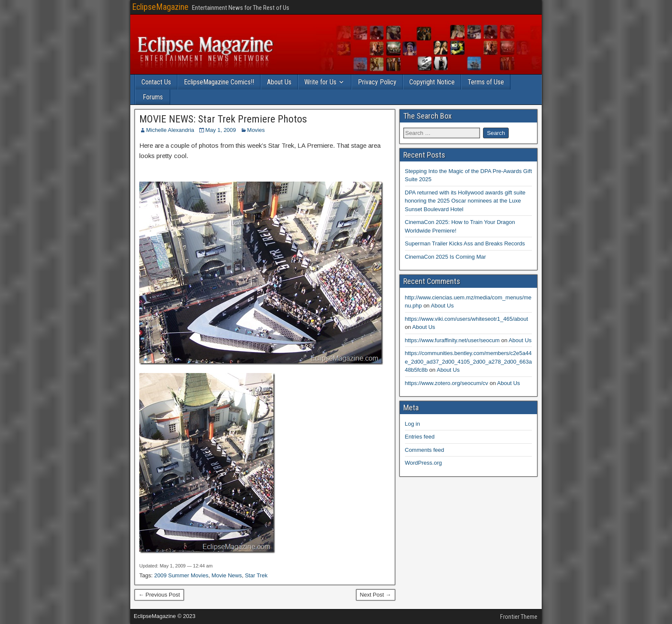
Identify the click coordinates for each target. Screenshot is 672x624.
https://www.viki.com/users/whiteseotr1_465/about (467, 319)
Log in (412, 424)
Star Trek (256, 575)
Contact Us (156, 82)
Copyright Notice (432, 82)
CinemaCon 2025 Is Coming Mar (445, 257)
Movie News (226, 575)
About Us (279, 82)
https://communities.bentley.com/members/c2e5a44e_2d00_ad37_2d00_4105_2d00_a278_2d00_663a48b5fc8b (468, 361)
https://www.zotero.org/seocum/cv (447, 383)
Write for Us (320, 82)
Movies (256, 130)
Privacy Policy (377, 82)
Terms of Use (486, 82)
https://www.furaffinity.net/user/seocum (452, 340)
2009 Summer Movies (181, 575)
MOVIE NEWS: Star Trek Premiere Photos (223, 119)
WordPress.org (423, 463)
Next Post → (376, 595)
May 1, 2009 (221, 130)
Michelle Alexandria (170, 130)
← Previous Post (159, 595)
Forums (153, 97)
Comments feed (425, 450)
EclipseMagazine (160, 7)
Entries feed (420, 437)
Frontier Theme (519, 617)
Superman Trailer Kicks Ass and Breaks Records (465, 243)
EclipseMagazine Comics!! (219, 82)
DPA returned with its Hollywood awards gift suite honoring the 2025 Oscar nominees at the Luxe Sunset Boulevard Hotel (465, 201)
